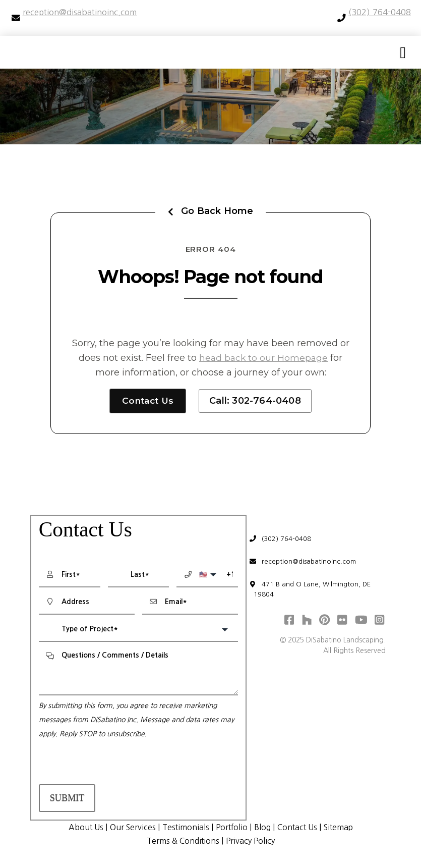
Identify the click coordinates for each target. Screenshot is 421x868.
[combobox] (138, 630)
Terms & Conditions (182, 841)
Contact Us (148, 401)
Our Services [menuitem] (130, 828)
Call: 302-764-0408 (257, 401)
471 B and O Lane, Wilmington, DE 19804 (314, 593)
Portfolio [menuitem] (232, 828)
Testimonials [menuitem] (184, 828)
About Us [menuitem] (81, 828)
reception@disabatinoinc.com (306, 564)
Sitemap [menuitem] (344, 828)
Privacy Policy (252, 841)
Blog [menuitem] (264, 828)
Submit (67, 798)
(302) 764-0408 (284, 540)
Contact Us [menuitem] (300, 828)
